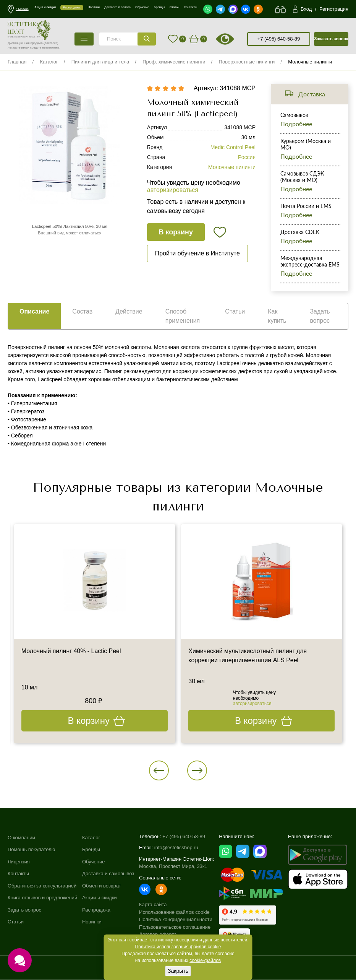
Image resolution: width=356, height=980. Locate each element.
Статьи (16, 922)
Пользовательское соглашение (175, 927)
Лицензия (19, 862)
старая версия (235, 39)
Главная (17, 62)
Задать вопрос (24, 911)
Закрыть (178, 971)
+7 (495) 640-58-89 (279, 39)
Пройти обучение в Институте (197, 254)
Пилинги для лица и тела (100, 62)
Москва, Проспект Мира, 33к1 (173, 867)
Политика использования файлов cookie (178, 947)
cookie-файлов (205, 960)
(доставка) (51, 43)
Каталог (49, 62)
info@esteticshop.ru (176, 848)
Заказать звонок (331, 39)
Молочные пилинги (310, 62)
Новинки (92, 922)
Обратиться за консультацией (42, 886)
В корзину (176, 232)
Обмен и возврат (102, 886)
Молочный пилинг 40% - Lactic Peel (71, 651)
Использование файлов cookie (174, 913)
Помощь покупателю (31, 850)
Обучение (93, 862)
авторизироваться (173, 190)
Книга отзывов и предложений (42, 898)
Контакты (18, 874)
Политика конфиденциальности (176, 920)
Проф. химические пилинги (174, 62)
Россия (247, 158)
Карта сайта (153, 905)
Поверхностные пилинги (247, 62)
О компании (21, 838)
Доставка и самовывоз (108, 874)
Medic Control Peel (233, 148)
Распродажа (96, 911)
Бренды (91, 850)
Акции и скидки (100, 898)
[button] (159, 770)
